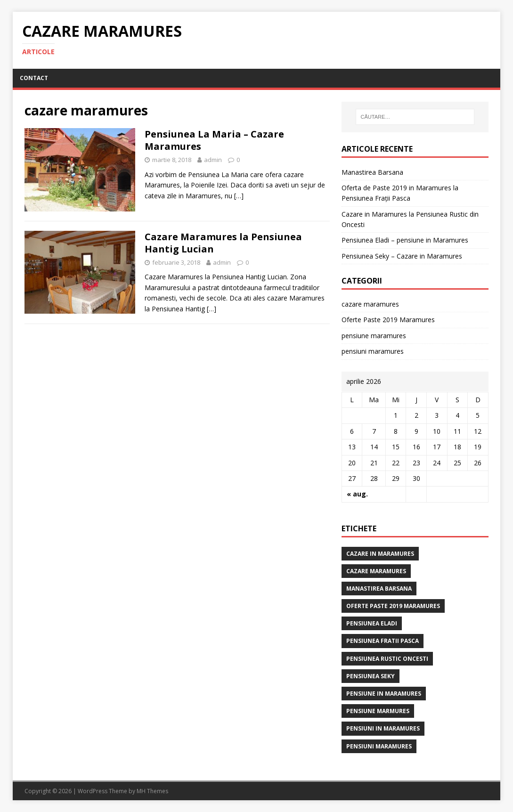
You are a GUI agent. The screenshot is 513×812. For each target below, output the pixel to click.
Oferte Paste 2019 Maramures (388, 320)
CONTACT (34, 78)
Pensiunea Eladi (372, 623)
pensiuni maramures (373, 351)
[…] (239, 196)
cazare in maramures (380, 554)
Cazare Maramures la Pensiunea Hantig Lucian (223, 243)
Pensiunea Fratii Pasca (383, 641)
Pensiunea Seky (370, 676)
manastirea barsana (379, 589)
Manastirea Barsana (372, 172)
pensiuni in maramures (383, 728)
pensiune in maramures (384, 694)
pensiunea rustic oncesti (387, 659)
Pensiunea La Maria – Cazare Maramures (214, 140)
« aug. (357, 494)
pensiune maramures (374, 336)
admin (213, 160)
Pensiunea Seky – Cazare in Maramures (402, 256)
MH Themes (152, 791)
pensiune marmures (378, 711)
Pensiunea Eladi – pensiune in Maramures (405, 240)
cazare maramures (370, 304)
